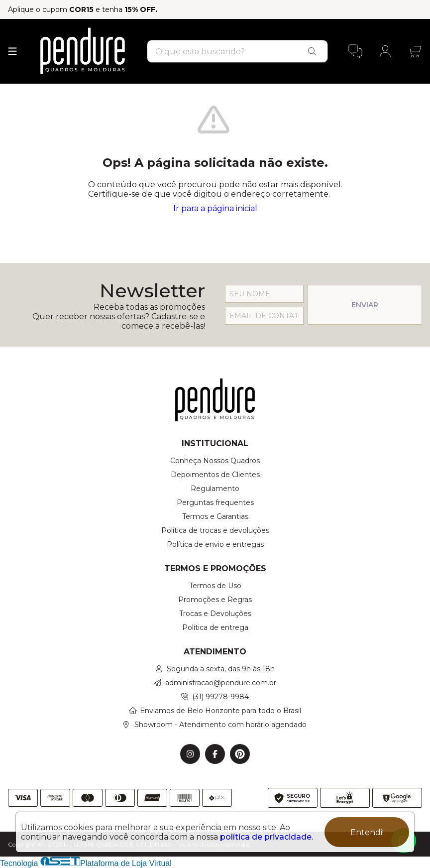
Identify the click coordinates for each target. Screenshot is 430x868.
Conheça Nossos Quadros (215, 461)
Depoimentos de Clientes (215, 475)
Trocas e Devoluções (215, 614)
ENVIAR (365, 305)
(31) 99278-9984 (220, 697)
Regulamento (215, 489)
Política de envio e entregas (215, 544)
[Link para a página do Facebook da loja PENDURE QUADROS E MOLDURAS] (215, 754)
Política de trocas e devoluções (215, 530)
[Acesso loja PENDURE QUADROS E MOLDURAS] (385, 51)
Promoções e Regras (215, 600)
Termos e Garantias (215, 516)
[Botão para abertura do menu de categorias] (12, 51)
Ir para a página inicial (215, 208)
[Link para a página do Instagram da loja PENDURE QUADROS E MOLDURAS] (190, 754)
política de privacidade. (267, 837)
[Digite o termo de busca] (222, 52)
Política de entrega (215, 627)
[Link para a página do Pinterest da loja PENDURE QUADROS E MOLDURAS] (240, 754)
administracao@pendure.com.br (221, 683)
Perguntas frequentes (215, 502)
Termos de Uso (215, 586)
